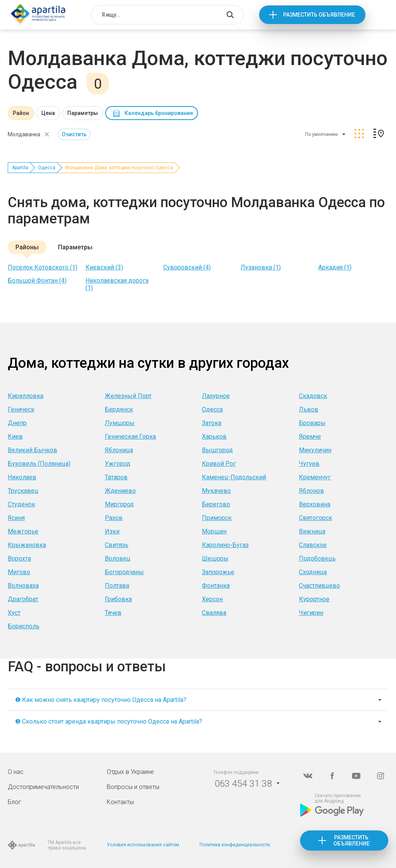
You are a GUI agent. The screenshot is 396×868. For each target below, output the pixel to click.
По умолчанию (321, 134)
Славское (313, 545)
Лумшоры (120, 423)
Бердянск (119, 409)
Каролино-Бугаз (225, 545)
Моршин (214, 531)
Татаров (116, 477)
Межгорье (23, 531)
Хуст (14, 613)
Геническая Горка (130, 437)
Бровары (312, 423)
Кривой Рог (219, 464)
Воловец (118, 558)
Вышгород (217, 450)
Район (21, 113)
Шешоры (215, 558)
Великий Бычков (32, 450)
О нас (16, 772)
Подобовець (317, 558)
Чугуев (309, 464)
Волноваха (23, 586)
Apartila (20, 168)
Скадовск (313, 396)
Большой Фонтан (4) (37, 280)
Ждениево (120, 491)
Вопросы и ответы (133, 787)
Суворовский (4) (187, 267)
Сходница (313, 572)
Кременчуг (315, 477)
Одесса (47, 168)
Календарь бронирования (159, 113)
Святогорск (316, 518)
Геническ (21, 409)
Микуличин (315, 450)
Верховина (315, 504)
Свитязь (117, 545)
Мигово (19, 572)
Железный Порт (128, 396)
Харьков (214, 437)
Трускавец (23, 491)
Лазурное (216, 396)
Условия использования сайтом (143, 845)
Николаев (22, 477)
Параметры (83, 113)
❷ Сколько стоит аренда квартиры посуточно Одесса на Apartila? (109, 721)
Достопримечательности (43, 787)
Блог (15, 802)
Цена (48, 113)
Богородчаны (124, 572)
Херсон (212, 599)
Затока (212, 423)
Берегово (216, 504)
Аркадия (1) (335, 267)
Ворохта (19, 558)
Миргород (119, 504)
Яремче (310, 437)
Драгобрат (23, 599)
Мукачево (216, 491)
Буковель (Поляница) (39, 464)
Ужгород (118, 464)
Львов (309, 409)
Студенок (21, 504)
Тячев (113, 613)
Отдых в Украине (130, 772)
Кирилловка (26, 396)
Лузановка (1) (261, 267)
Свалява (214, 613)
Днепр (17, 423)
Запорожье (218, 572)
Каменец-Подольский (234, 477)
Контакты (120, 802)
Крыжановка (27, 545)
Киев (15, 437)
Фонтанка (216, 586)
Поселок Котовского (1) (43, 267)
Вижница (312, 531)
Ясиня (16, 518)
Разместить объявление (319, 15)
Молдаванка (24, 134)
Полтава (117, 586)
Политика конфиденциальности (235, 845)
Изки (112, 531)
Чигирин (311, 613)
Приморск (217, 518)
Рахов (114, 518)
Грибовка (118, 599)
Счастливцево (319, 586)
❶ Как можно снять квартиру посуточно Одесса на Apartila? (101, 700)
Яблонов (312, 491)
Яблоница (119, 450)
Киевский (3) (104, 267)
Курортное (314, 599)
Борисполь (24, 626)
